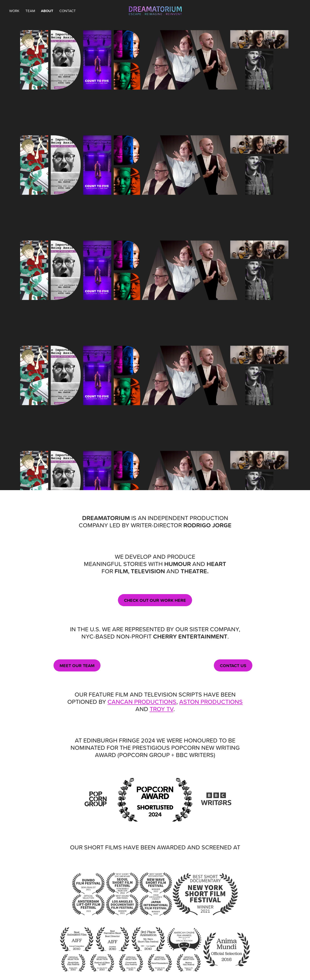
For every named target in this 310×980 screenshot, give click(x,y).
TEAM (30, 11)
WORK (14, 11)
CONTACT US (233, 665)
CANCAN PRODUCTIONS (142, 702)
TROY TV (162, 709)
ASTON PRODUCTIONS (211, 702)
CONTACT (68, 11)
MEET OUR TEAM (77, 665)
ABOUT (47, 11)
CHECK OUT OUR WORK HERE (155, 600)
